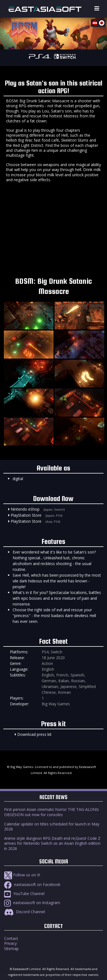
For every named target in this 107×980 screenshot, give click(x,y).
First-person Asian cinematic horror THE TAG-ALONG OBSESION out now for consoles (51, 812)
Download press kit (34, 734)
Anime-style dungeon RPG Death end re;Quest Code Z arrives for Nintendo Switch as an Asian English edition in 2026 (52, 843)
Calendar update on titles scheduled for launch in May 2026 (52, 826)
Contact (11, 938)
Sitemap (11, 949)
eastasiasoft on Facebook (32, 884)
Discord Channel (25, 912)
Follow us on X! (22, 875)
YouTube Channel (24, 894)
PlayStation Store (26, 515)
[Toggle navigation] (97, 9)
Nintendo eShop (25, 509)
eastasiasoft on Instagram (32, 903)
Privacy (10, 943)
